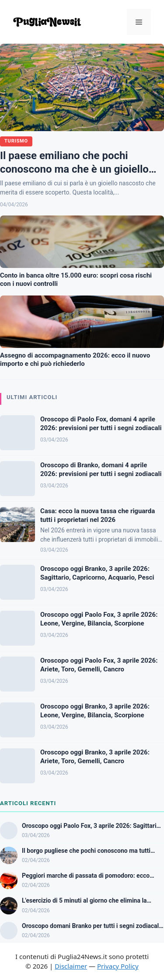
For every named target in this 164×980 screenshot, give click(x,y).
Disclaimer (71, 966)
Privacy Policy (118, 966)
